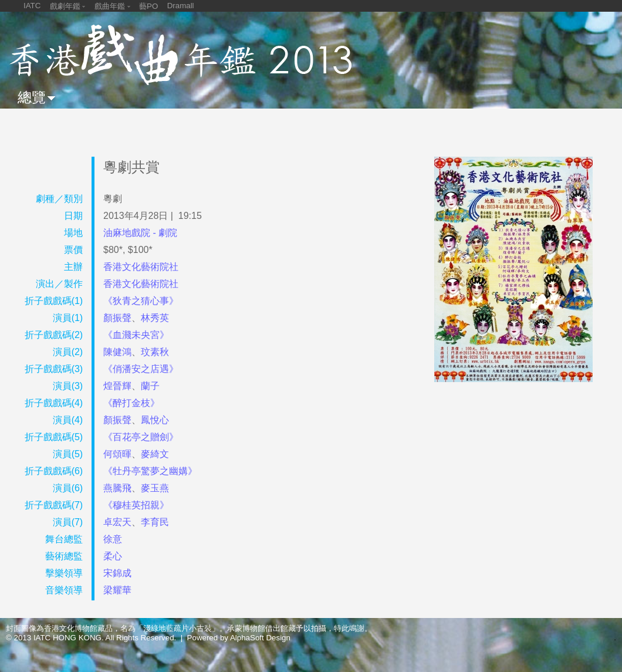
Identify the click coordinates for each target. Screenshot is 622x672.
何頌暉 (117, 454)
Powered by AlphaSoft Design (239, 638)
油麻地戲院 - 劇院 (140, 233)
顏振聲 (117, 318)
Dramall (181, 6)
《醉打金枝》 (131, 403)
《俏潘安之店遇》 (141, 369)
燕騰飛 (117, 488)
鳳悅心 (155, 420)
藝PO (148, 6)
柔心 (113, 556)
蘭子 (150, 386)
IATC (32, 6)
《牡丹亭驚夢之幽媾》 (150, 471)
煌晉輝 (117, 386)
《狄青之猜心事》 (141, 301)
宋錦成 (117, 573)
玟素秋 (155, 352)
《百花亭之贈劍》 (141, 437)
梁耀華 (117, 590)
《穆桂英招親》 (136, 505)
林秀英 (155, 318)
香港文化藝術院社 (141, 267)
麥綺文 (155, 454)
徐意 (113, 539)
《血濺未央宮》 (136, 335)
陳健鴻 (117, 352)
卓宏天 (117, 522)
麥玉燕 (155, 488)
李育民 (155, 522)
